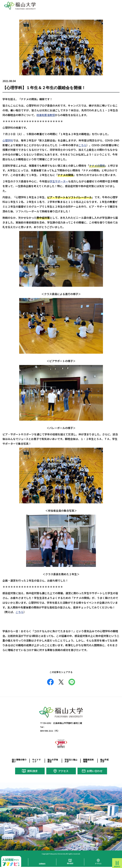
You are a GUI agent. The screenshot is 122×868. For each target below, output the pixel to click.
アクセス (63, 771)
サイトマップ (36, 761)
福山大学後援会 (53, 761)
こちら (82, 145)
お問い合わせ (95, 771)
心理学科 (8, 140)
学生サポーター (59, 181)
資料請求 (32, 771)
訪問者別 (42, 863)
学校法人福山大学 (71, 761)
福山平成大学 (104, 761)
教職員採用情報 (88, 761)
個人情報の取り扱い (19, 761)
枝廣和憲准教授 (46, 115)
